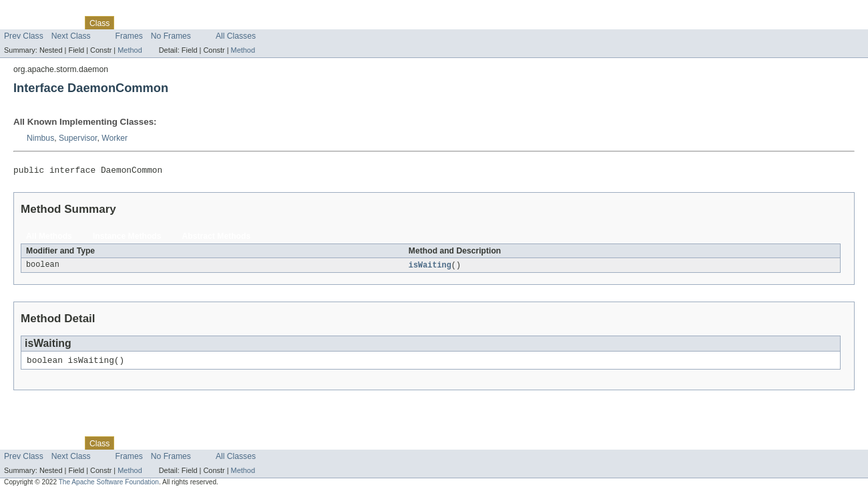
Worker (115, 138)
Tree (153, 23)
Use (129, 23)
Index (228, 23)
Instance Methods (127, 238)
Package (62, 23)
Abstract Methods (217, 238)
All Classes (236, 36)
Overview (21, 23)
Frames (129, 36)
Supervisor (78, 138)
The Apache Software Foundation (109, 487)
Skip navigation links (37, 11)
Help (255, 23)
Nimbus (40, 138)
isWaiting (430, 268)
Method (130, 50)
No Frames (171, 36)
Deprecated (190, 23)
